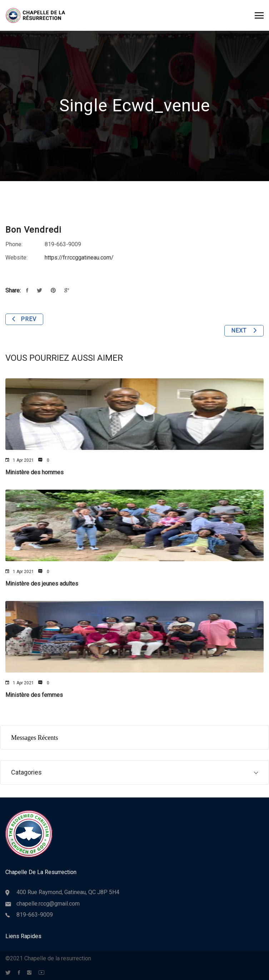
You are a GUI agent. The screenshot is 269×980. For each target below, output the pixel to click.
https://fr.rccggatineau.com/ (79, 258)
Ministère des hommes (34, 472)
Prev (24, 319)
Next (244, 331)
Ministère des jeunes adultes (42, 584)
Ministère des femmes (34, 695)
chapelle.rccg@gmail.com (48, 904)
